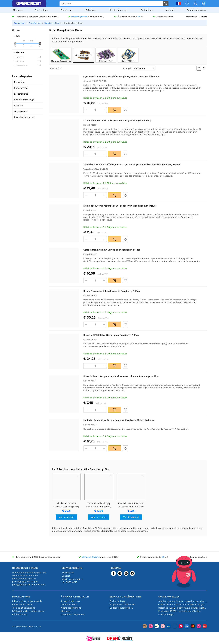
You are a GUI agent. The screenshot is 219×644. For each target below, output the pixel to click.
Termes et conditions (24, 608)
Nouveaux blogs (169, 597)
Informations (21, 597)
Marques (17, 10)
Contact (203, 17)
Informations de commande (27, 601)
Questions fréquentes (73, 614)
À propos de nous (70, 601)
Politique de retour (22, 605)
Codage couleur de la (121, 608)
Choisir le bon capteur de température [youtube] (183, 605)
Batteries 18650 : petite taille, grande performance (183, 608)
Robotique (91, 10)
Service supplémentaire (125, 597)
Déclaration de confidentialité (28, 611)
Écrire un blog (117, 601)
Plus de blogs (166, 614)
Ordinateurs (147, 10)
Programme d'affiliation (122, 605)
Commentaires (69, 605)
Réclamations (19, 614)
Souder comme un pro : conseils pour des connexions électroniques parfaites (183, 601)
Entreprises (191, 17)
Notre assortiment (71, 608)
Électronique (41, 10)
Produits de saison (196, 10)
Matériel (170, 10)
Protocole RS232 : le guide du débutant (180, 611)
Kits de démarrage (118, 10)
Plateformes (67, 10)
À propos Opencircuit (75, 597)
